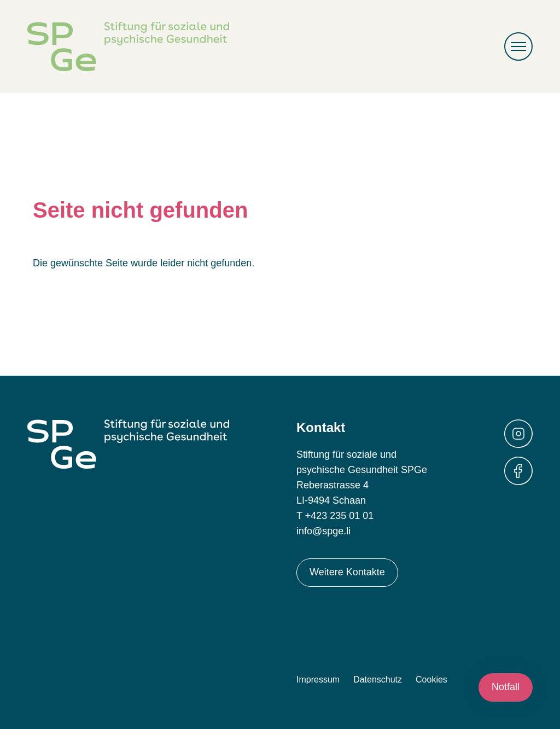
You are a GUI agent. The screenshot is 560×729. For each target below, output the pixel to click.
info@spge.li (323, 531)
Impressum (318, 680)
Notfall (506, 687)
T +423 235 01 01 (335, 516)
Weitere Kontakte (347, 572)
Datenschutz (378, 680)
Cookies (431, 680)
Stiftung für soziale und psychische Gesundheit (128, 46)
